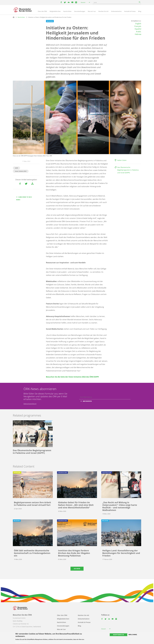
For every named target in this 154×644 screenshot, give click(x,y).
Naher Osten (122, 160)
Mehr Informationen (22, 642)
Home (14, 17)
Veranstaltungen (80, 11)
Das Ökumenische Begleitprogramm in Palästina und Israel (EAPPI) (128, 170)
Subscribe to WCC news (24, 198)
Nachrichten (67, 11)
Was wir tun (92, 11)
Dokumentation (116, 11)
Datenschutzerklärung (30, 404)
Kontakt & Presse (130, 11)
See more (77, 569)
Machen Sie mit (103, 11)
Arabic (139, 32)
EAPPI (16, 168)
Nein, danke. (133, 635)
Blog (140, 11)
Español (138, 29)
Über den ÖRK (42, 11)
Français (138, 26)
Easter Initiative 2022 (21, 171)
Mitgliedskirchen (55, 11)
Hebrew (138, 34)
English (138, 24)
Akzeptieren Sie (118, 635)
